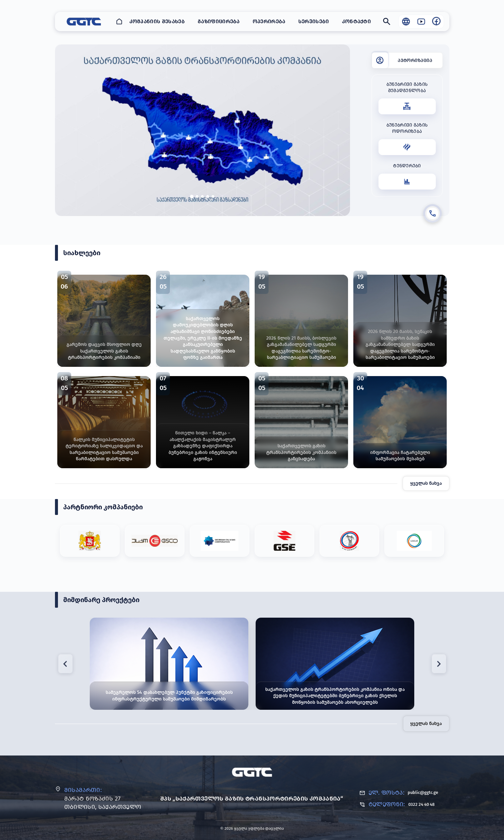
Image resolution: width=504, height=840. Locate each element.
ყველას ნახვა (426, 483)
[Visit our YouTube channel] (421, 22)
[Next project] (439, 664)
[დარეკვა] (432, 213)
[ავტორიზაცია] (407, 60)
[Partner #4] (284, 541)
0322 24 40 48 (421, 804)
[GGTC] (252, 772)
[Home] (119, 22)
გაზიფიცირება (219, 21)
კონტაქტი (357, 21)
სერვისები (314, 21)
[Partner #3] (220, 541)
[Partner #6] (414, 541)
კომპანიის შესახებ (157, 21)
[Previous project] (65, 664)
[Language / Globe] (406, 22)
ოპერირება (269, 21)
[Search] (387, 22)
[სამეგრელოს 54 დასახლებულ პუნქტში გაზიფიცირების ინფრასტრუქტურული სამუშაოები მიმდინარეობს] (169, 664)
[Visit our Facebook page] (436, 22)
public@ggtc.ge (423, 792)
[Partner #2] (155, 541)
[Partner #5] (349, 541)
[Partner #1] (90, 541)
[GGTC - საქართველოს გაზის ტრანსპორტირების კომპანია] (84, 22)
